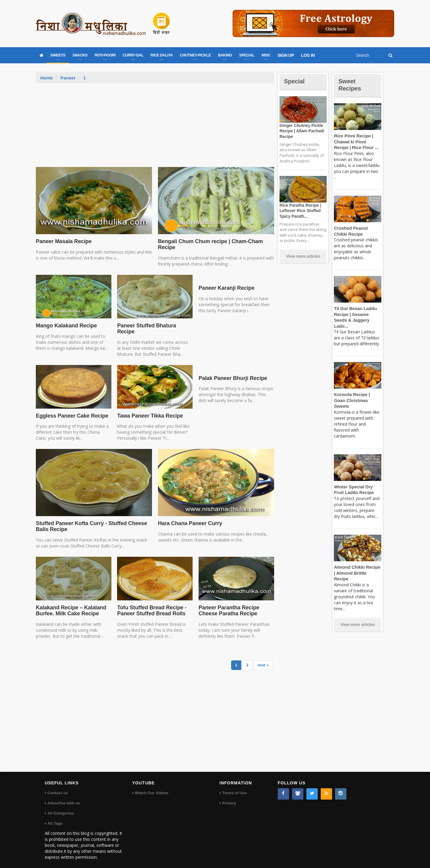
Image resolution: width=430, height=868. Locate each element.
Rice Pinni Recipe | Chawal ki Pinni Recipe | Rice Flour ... (357, 142)
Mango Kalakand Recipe (66, 326)
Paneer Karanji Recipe (226, 288)
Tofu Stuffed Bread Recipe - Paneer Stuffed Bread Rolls (151, 605)
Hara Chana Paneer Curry (189, 518)
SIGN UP (286, 55)
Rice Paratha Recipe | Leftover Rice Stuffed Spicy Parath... (300, 211)
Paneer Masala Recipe (63, 241)
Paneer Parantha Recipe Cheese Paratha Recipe (228, 605)
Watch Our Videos (152, 787)
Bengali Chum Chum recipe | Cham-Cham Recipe (209, 244)
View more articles (303, 256)
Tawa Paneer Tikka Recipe (149, 410)
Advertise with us (64, 797)
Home (47, 78)
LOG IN (308, 55)
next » (263, 659)
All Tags (55, 818)
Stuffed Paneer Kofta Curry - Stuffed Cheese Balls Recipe (90, 521)
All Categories (60, 808)
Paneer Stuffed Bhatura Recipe (155, 326)
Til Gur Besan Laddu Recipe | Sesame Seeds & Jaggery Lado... (357, 314)
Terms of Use (234, 787)
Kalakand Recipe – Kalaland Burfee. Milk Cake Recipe (70, 605)
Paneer (68, 78)
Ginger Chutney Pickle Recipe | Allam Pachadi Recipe (301, 131)
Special (295, 81)
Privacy (229, 797)
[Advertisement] (155, 128)
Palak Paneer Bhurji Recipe (232, 372)
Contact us (57, 787)
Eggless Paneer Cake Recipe (71, 410)
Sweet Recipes (351, 85)
